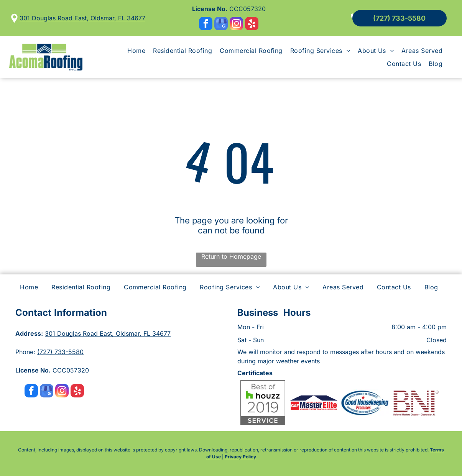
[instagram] (236, 25)
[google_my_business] (221, 25)
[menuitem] (136, 51)
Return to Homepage (231, 256)
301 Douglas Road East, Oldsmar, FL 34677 (82, 18)
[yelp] (252, 25)
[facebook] (206, 25)
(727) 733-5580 (60, 352)
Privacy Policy (240, 457)
